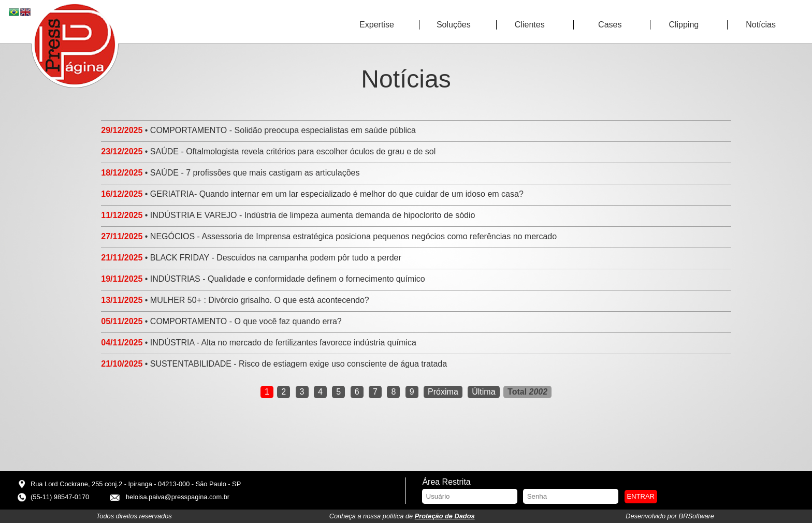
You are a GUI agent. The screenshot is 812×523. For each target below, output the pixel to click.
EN (26, 13)
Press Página (75, 45)
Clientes (530, 25)
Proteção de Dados (445, 516)
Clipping (684, 25)
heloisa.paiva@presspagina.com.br (178, 497)
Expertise (377, 25)
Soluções (454, 25)
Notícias (761, 25)
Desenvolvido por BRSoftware (670, 516)
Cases (610, 25)
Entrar (641, 496)
